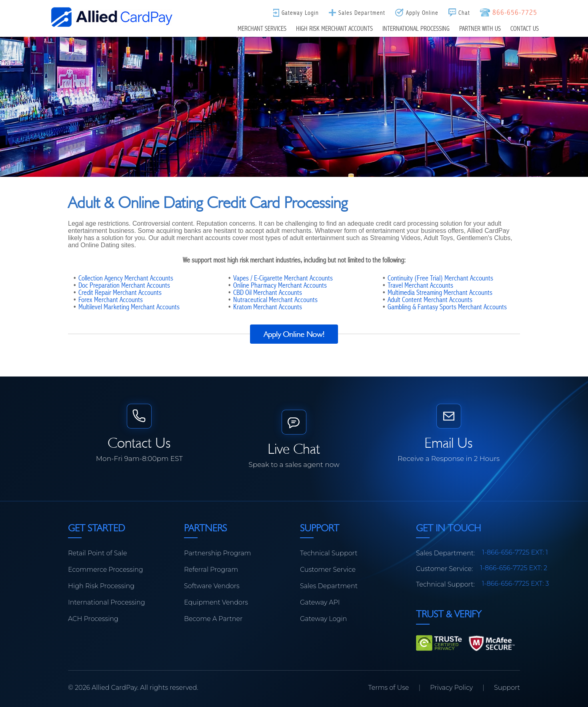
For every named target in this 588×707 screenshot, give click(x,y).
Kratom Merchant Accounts (268, 307)
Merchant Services (262, 29)
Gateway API (320, 602)
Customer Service (328, 570)
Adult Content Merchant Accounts (430, 300)
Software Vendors (212, 586)
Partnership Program (218, 553)
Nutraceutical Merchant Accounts (275, 300)
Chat (464, 13)
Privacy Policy (451, 688)
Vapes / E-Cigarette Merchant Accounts (283, 278)
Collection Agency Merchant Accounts (126, 278)
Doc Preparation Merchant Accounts (124, 285)
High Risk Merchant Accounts (334, 29)
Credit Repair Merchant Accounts (120, 292)
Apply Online (422, 13)
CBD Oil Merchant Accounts (268, 292)
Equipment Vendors (216, 602)
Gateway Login (300, 13)
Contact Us (525, 29)
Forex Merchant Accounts (111, 300)
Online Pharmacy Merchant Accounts (280, 285)
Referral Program (211, 570)
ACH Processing (93, 619)
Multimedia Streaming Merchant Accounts (440, 292)
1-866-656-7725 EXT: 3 (516, 584)
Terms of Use (389, 688)
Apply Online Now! (294, 334)
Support (507, 688)
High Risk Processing (101, 586)
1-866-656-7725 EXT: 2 (514, 568)
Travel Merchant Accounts (420, 285)
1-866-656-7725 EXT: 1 (515, 552)
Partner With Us (480, 29)
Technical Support (329, 553)
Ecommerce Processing (106, 570)
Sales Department (362, 13)
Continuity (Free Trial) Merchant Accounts (440, 278)
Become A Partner (213, 619)
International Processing (416, 29)
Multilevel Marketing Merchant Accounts (129, 307)
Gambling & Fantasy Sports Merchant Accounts (447, 307)
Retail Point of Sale (98, 553)
